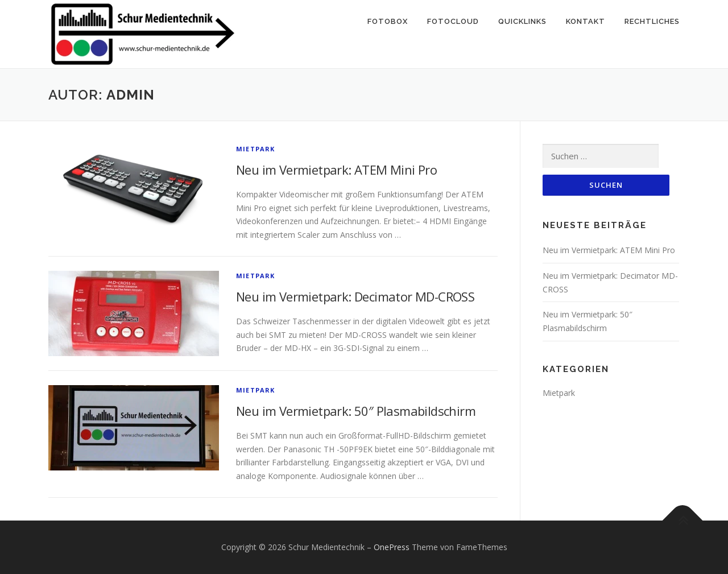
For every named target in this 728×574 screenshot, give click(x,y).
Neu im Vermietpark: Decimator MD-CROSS (355, 296)
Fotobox (388, 21)
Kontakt (586, 21)
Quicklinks (522, 21)
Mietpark (256, 149)
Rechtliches (652, 21)
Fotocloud (453, 21)
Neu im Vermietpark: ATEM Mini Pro (336, 170)
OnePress (392, 547)
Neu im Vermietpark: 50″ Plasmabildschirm (356, 411)
